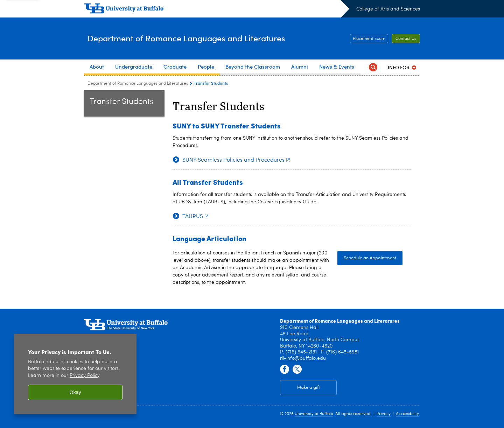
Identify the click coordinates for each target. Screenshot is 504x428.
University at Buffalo (314, 414)
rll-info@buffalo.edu (303, 358)
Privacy (384, 414)
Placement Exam (369, 39)
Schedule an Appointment (370, 258)
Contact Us (406, 39)
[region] (75, 374)
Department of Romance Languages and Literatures (208, 38)
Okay (75, 392)
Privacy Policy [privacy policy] (85, 376)
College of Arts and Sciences (388, 9)
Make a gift (308, 388)
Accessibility (407, 414)
